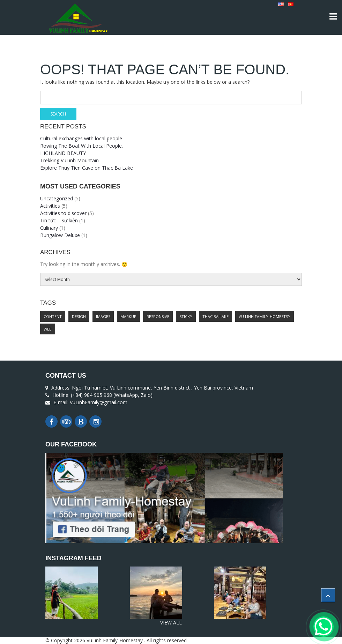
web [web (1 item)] (48, 329)
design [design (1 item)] (79, 316)
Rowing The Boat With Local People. (81, 146)
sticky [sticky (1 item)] (186, 316)
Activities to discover (63, 213)
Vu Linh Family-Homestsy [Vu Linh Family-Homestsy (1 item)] (265, 316)
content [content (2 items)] (53, 316)
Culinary (49, 228)
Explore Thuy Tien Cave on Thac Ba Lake (87, 168)
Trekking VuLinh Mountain (69, 160)
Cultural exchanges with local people (81, 138)
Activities (50, 206)
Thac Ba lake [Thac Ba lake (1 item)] (215, 316)
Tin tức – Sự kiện (59, 220)
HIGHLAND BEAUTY (63, 153)
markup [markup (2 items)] (128, 316)
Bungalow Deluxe (60, 235)
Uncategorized (57, 198)
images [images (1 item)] (103, 316)
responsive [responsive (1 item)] (158, 316)
